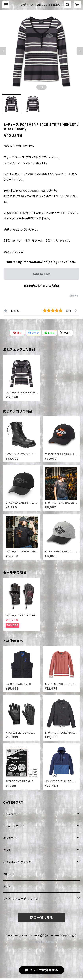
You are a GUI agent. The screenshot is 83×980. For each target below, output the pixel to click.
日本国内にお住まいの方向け (41, 286)
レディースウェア (13, 826)
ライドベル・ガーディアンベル (21, 898)
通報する (74, 296)
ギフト (7, 886)
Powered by (41, 942)
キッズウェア (11, 838)
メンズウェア (11, 814)
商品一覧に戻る (41, 918)
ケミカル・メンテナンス (17, 862)
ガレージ (9, 874)
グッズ (7, 850)
